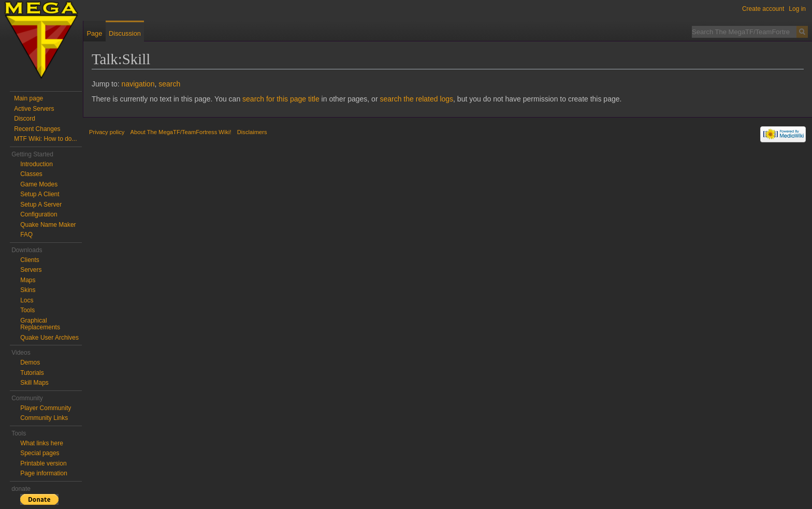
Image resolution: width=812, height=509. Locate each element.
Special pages (40, 453)
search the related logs (416, 99)
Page (94, 33)
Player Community (46, 408)
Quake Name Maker (48, 225)
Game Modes (39, 184)
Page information (44, 473)
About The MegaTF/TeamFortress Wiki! (181, 132)
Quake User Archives (49, 338)
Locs (27, 300)
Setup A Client (40, 194)
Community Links (44, 418)
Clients (30, 260)
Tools (27, 310)
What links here (42, 443)
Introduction (37, 164)
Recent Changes (37, 129)
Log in (797, 9)
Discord (25, 119)
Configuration (39, 214)
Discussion (125, 33)
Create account (763, 9)
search (169, 84)
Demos (30, 362)
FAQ (26, 235)
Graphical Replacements (40, 324)
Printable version (43, 463)
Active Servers (34, 109)
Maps (28, 280)
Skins (28, 290)
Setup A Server (41, 205)
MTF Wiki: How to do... (45, 139)
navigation (138, 84)
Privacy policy (107, 132)
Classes (31, 174)
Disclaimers (252, 132)
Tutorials (32, 373)
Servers (31, 270)
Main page (28, 98)
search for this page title (281, 99)
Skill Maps (34, 383)
